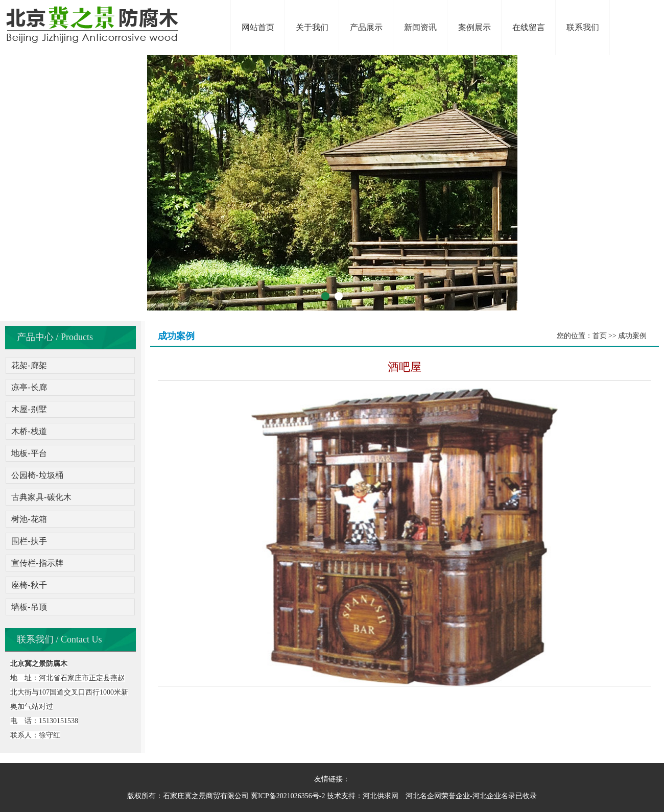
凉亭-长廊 (29, 387)
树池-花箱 (29, 519)
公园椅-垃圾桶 (37, 475)
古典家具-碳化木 (41, 497)
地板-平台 (29, 453)
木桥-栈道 (29, 431)
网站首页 (258, 27)
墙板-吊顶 (29, 607)
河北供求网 (381, 796)
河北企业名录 (494, 796)
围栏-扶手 (29, 541)
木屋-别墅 (29, 409)
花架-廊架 (29, 365)
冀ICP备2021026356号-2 (288, 796)
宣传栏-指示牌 (37, 563)
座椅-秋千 (29, 585)
